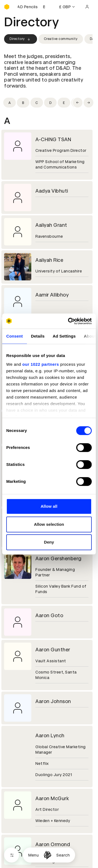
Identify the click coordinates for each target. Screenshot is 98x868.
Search (63, 855)
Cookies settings (28, 862)
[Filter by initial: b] (23, 103)
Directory (21, 39)
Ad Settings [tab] (64, 336)
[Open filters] (12, 855)
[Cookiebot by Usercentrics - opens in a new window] (69, 321)
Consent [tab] (15, 336)
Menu (33, 855)
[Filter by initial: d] (50, 103)
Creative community (61, 39)
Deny (49, 542)
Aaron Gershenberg (59, 558)
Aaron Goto (49, 615)
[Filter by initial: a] (10, 103)
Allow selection (49, 524)
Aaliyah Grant (51, 225)
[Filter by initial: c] (37, 103)
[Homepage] (48, 855)
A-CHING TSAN (53, 139)
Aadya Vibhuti (52, 191)
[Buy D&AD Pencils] (31, 7)
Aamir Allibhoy (52, 295)
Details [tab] (38, 336)
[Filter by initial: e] (64, 103)
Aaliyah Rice (49, 260)
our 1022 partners (41, 364)
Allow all (49, 506)
